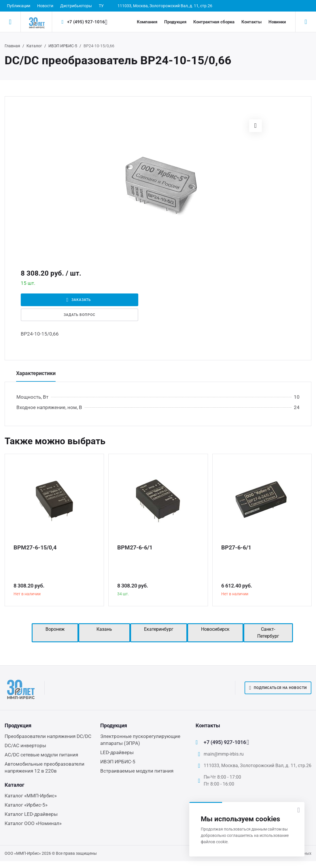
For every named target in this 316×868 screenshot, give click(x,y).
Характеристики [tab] (36, 373)
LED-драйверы (117, 752)
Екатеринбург (159, 629)
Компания (147, 22)
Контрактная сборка (214, 22)
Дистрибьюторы (76, 6)
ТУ (101, 6)
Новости (45, 6)
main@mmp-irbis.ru (224, 754)
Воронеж (55, 629)
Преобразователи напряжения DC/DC (48, 736)
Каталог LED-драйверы (31, 814)
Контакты (251, 22)
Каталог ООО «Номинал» (33, 823)
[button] (256, 126)
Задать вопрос (80, 315)
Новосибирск (215, 629)
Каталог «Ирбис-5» (26, 805)
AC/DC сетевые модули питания (41, 755)
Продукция (175, 22)
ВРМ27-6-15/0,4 (35, 547)
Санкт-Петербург (268, 633)
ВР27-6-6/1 (236, 547)
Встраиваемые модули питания (137, 771)
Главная (12, 46)
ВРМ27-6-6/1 (135, 547)
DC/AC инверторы (25, 745)
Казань (104, 629)
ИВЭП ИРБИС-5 (63, 46)
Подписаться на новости (278, 688)
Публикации (19, 6)
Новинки (277, 22)
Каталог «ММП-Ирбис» (31, 796)
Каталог (34, 46)
